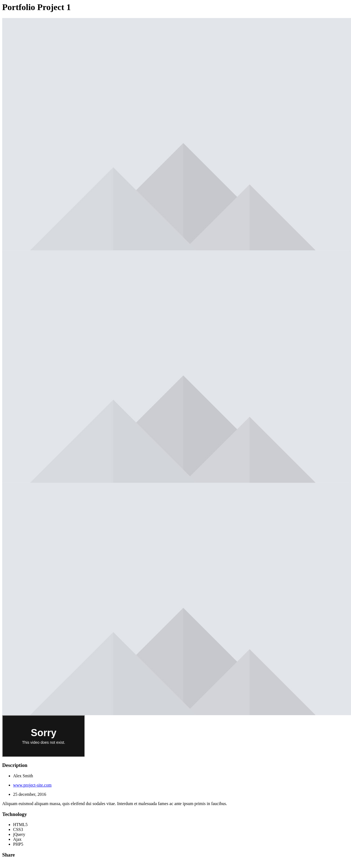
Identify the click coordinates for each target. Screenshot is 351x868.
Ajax (17, 839)
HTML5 (20, 825)
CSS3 (18, 829)
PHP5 (18, 844)
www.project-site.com (32, 785)
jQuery (19, 834)
